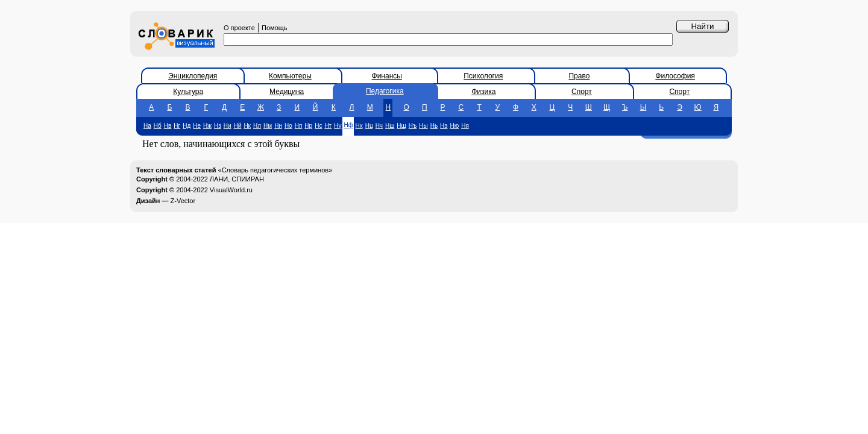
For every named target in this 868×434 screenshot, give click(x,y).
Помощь (275, 28)
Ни (228, 126)
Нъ (413, 126)
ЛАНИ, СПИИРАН (237, 179)
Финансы (387, 76)
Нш (390, 126)
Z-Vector (183, 201)
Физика (483, 92)
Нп (299, 126)
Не (197, 126)
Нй (238, 126)
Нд (187, 126)
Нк (247, 126)
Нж (207, 126)
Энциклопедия (193, 76)
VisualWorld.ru (231, 190)
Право (579, 76)
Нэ (444, 126)
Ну (338, 126)
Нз (218, 126)
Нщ (401, 126)
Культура (188, 92)
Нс (318, 126)
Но (288, 126)
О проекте (239, 28)
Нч (379, 126)
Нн (278, 126)
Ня (465, 126)
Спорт (582, 92)
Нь (434, 126)
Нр (308, 126)
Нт (328, 126)
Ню (454, 126)
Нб (158, 126)
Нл (257, 126)
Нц (369, 126)
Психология (483, 76)
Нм (268, 126)
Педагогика (385, 91)
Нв (168, 126)
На (147, 126)
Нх (359, 126)
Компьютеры (290, 76)
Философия (675, 76)
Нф (348, 125)
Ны (423, 126)
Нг (177, 126)
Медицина (287, 92)
